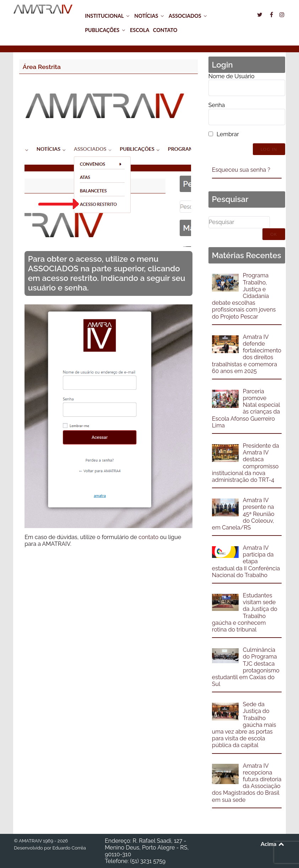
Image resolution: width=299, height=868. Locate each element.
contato (148, 537)
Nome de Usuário (232, 76)
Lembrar (228, 134)
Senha (217, 105)
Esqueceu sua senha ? (241, 170)
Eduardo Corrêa (69, 848)
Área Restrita (42, 67)
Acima (273, 844)
